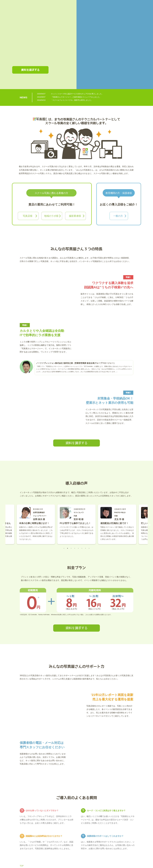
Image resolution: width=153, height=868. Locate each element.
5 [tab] (78, 548)
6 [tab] (82, 548)
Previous (4, 525)
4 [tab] (75, 548)
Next (149, 525)
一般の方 (118, 216)
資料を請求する (30, 70)
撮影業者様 (75, 216)
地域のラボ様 (51, 216)
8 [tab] (89, 548)
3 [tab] (71, 548)
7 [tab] (85, 548)
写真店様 (28, 216)
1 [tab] (64, 548)
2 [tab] (68, 548)
